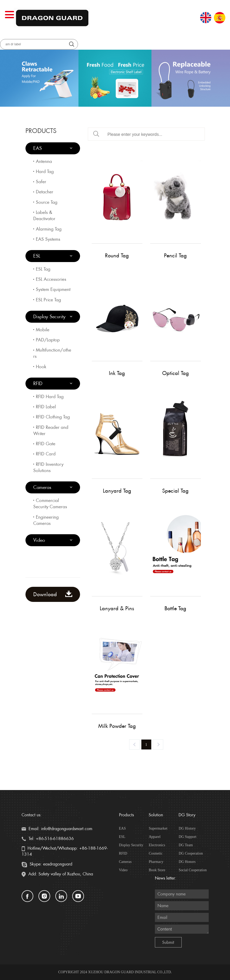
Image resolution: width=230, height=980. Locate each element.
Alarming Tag (49, 229)
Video (39, 540)
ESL (37, 256)
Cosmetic (156, 853)
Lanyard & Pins (117, 608)
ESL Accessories (51, 279)
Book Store (157, 870)
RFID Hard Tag (50, 397)
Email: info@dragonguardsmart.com (57, 829)
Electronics (157, 845)
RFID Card (46, 454)
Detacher (45, 192)
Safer (41, 182)
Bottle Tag (175, 608)
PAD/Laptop (48, 340)
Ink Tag (117, 373)
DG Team (186, 845)
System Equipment (53, 289)
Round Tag (117, 256)
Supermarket (158, 828)
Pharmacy (156, 862)
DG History (187, 828)
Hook (41, 367)
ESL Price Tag (48, 300)
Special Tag (175, 491)
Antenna (44, 161)
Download (53, 594)
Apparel (155, 837)
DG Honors (187, 862)
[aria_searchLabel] (39, 44)
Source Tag (47, 202)
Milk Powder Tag (117, 726)
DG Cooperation (191, 853)
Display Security (49, 317)
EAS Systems (48, 239)
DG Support (187, 837)
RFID (38, 383)
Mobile (43, 330)
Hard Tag (45, 171)
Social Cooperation (193, 870)
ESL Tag (43, 269)
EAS (38, 148)
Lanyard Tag (117, 491)
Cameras (42, 487)
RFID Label (46, 407)
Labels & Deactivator (44, 215)
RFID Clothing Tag (53, 417)
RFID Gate (46, 444)
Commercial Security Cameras (50, 504)
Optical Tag (176, 373)
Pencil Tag (175, 256)
